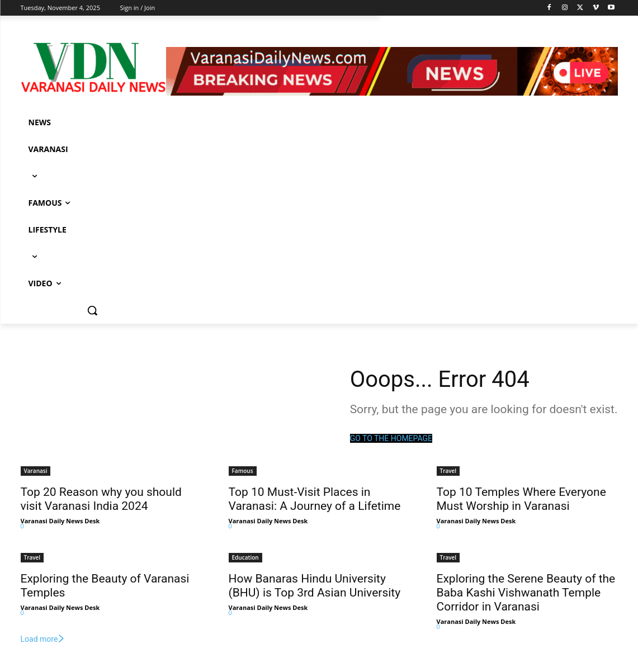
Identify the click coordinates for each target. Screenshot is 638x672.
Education (245, 557)
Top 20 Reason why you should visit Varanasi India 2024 (101, 499)
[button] (92, 310)
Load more (43, 639)
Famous (243, 471)
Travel (448, 471)
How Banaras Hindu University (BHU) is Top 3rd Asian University (315, 586)
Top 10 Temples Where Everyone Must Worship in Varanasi (521, 499)
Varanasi (36, 471)
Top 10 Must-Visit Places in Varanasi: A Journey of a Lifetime (315, 499)
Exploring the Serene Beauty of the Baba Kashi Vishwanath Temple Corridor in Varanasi (526, 593)
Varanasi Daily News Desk (60, 521)
